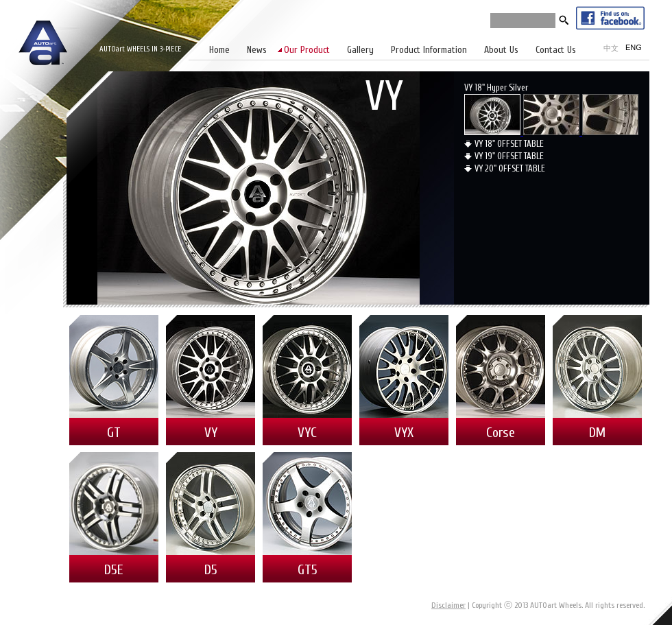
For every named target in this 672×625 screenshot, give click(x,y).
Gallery (360, 50)
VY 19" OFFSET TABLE (509, 156)
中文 (611, 48)
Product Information (429, 50)
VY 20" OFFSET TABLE (510, 168)
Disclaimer (448, 605)
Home (219, 50)
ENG (634, 47)
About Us (501, 50)
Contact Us (556, 50)
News (257, 50)
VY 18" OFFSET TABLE (509, 144)
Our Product (307, 50)
